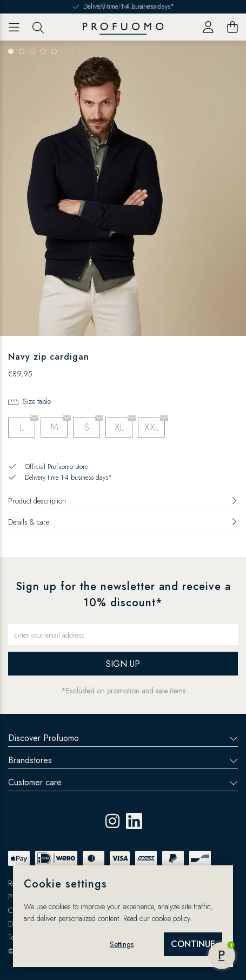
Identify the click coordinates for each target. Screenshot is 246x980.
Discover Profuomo (123, 738)
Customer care (123, 782)
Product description (123, 501)
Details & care (123, 522)
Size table (37, 401)
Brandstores (123, 760)
